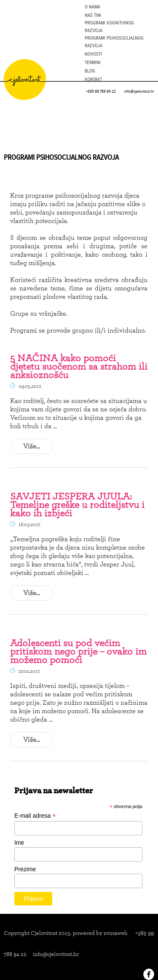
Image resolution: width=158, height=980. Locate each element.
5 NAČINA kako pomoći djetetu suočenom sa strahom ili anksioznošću (79, 366)
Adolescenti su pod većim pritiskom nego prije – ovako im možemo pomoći (78, 651)
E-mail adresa (35, 816)
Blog (90, 71)
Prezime (25, 869)
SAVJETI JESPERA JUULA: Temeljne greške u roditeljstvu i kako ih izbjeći (77, 505)
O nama (92, 7)
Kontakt (93, 79)
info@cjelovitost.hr (139, 91)
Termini (93, 62)
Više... (32, 446)
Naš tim (93, 15)
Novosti (93, 54)
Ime (19, 843)
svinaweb (116, 933)
